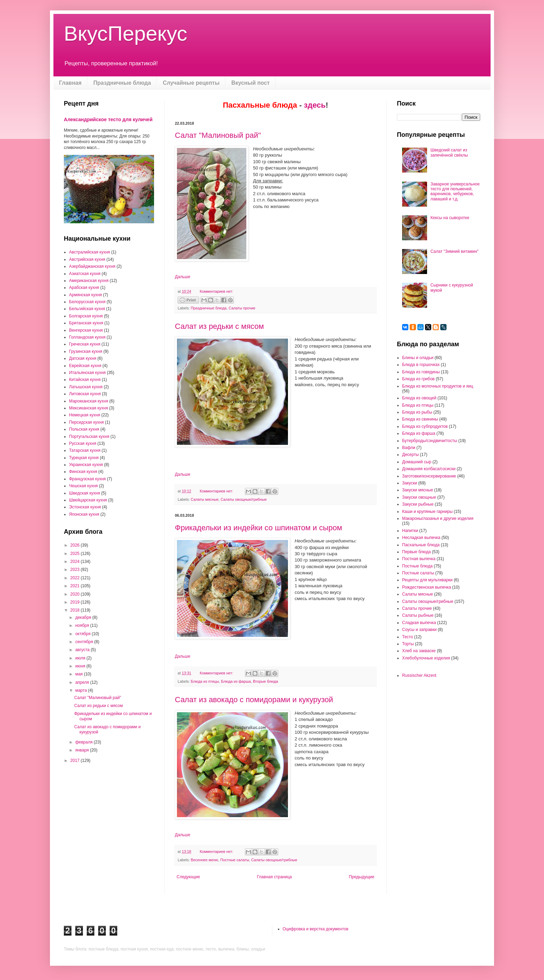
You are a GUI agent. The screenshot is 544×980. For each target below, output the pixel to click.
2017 (76, 761)
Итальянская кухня (87, 373)
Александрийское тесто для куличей (108, 119)
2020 (76, 594)
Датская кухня (83, 358)
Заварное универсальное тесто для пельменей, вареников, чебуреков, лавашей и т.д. (455, 192)
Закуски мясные (418, 490)
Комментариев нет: (216, 291)
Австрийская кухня (87, 259)
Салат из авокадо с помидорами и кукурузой (254, 700)
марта (82, 690)
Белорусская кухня (87, 302)
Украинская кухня (86, 465)
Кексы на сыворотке (450, 218)
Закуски (410, 483)
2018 (76, 610)
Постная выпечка (419, 559)
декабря (84, 617)
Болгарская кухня (86, 316)
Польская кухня (84, 429)
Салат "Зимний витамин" (455, 251)
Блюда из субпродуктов (425, 426)
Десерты (410, 455)
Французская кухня (87, 479)
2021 (76, 586)
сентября (85, 642)
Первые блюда (416, 552)
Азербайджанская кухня (92, 266)
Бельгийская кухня (87, 309)
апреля (83, 682)
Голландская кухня (87, 337)
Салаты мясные (205, 499)
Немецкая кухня (85, 415)
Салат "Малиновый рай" (218, 135)
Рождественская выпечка (427, 587)
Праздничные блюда (122, 83)
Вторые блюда (266, 681)
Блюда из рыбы (417, 412)
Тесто (407, 637)
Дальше (182, 277)
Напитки (410, 531)
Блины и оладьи (418, 358)
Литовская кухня (85, 394)
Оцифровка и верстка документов (316, 929)
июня (81, 666)
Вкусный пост (251, 83)
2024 (76, 562)
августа (83, 650)
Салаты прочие (242, 308)
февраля (84, 742)
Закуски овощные (419, 497)
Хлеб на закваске (419, 651)
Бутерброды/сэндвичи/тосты (430, 441)
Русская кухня (83, 443)
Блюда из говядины (421, 372)
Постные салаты (235, 860)
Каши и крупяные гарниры (427, 512)
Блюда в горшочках (421, 365)
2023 (76, 570)
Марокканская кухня (89, 401)
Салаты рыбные (418, 615)
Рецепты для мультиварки (427, 580)
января (83, 750)
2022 (76, 578)
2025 (76, 554)
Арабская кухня (84, 288)
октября (83, 634)
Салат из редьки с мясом (219, 326)
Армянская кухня (86, 295)
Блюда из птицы (205, 681)
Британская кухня (86, 323)
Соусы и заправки (419, 630)
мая (80, 674)
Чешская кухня (83, 486)
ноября (83, 625)
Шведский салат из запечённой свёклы (449, 152)
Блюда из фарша (236, 681)
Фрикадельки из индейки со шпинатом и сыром (258, 528)
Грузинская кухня (86, 351)
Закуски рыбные (418, 504)
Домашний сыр (417, 462)
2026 (76, 545)
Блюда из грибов (418, 379)
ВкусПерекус (126, 34)
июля (81, 658)
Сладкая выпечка (419, 623)
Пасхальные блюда (421, 545)
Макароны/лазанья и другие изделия (438, 518)
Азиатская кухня (85, 274)
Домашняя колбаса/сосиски (429, 469)
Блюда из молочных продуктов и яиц (438, 386)
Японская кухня (84, 514)
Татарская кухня (85, 450)
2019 (76, 602)
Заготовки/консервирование (429, 476)
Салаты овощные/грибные (244, 499)
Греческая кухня (85, 344)
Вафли (409, 448)
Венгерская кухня (86, 330)
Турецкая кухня (84, 458)
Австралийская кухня (90, 252)
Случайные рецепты (191, 83)
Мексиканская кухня (88, 408)
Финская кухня (83, 472)
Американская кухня (89, 281)
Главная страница (275, 877)
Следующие (188, 877)
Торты (408, 644)
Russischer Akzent (419, 675)
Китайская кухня (85, 380)
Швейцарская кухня (88, 500)
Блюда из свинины (420, 419)
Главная (70, 83)
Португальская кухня (89, 437)
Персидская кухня (86, 422)
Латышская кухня (86, 387)
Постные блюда (417, 566)
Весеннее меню (205, 860)
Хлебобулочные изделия (426, 658)
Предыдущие (362, 877)
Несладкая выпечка (421, 538)
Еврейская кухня (85, 366)
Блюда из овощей (419, 398)
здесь (315, 105)
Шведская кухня (84, 493)
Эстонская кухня (85, 507)
